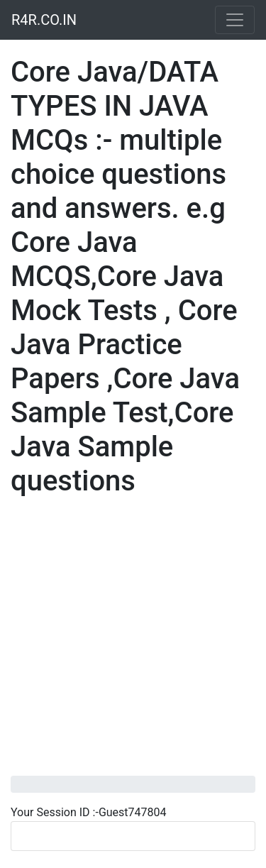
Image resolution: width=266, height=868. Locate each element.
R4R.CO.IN (44, 20)
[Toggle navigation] (235, 20)
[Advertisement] (133, 643)
